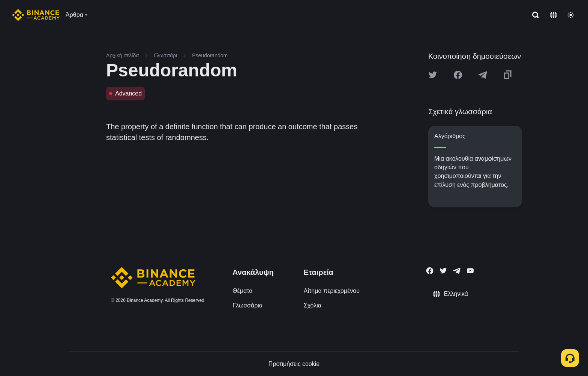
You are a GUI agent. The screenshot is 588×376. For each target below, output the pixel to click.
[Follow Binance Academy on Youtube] (470, 271)
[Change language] (553, 15)
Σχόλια (313, 305)
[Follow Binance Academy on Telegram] (457, 271)
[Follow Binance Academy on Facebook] (430, 271)
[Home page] (36, 15)
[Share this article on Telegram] (483, 75)
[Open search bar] (533, 15)
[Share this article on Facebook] (458, 75)
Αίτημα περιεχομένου (332, 291)
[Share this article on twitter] (433, 75)
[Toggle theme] (571, 15)
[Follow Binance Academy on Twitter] (443, 271)
